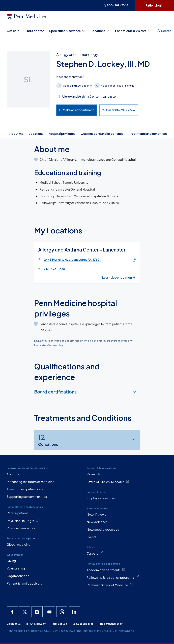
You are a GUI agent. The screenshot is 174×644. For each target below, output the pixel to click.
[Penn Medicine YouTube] (49, 612)
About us (13, 474)
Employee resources (101, 498)
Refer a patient (17, 513)
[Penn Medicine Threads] (62, 612)
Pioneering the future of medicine (31, 482)
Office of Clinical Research (108, 482)
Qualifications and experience (102, 134)
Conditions (48, 439)
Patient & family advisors (24, 583)
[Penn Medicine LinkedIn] (74, 612)
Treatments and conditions (148, 134)
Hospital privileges (62, 134)
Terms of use (59, 624)
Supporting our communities (27, 497)
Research (93, 474)
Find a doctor (34, 31)
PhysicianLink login (23, 520)
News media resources (103, 529)
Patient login (154, 5)
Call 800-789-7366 (119, 110)
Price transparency (111, 624)
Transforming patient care (25, 489)
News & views (96, 514)
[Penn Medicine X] (25, 612)
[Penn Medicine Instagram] (37, 612)
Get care (13, 31)
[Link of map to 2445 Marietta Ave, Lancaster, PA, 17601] (133, 260)
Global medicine (19, 544)
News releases (97, 522)
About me (16, 134)
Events (91, 537)
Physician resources (21, 528)
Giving (11, 561)
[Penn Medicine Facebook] (12, 612)
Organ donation (18, 576)
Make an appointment (77, 110)
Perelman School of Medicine (110, 585)
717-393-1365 (54, 269)
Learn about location (119, 277)
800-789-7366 (116, 5)
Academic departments (106, 570)
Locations (100, 31)
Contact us (14, 624)
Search (164, 31)
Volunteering (16, 568)
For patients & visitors (133, 31)
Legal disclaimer (83, 624)
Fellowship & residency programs (113, 577)
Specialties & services (67, 31)
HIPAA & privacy (36, 624)
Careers (95, 553)
